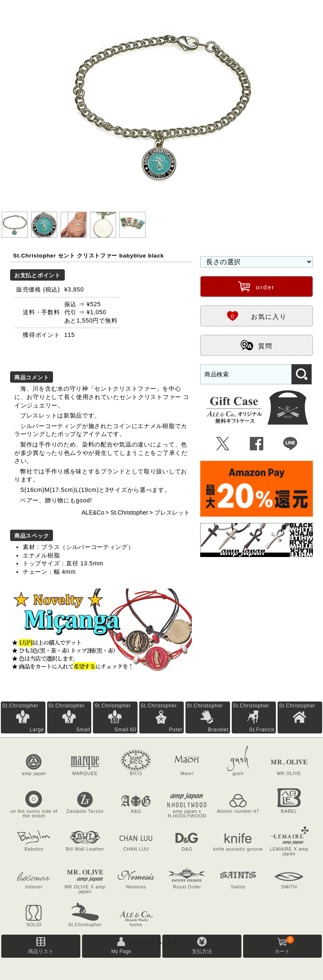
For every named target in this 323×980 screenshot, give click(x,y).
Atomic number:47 (238, 811)
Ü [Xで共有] (223, 444)
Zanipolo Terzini (85, 811)
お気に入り (257, 315)
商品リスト (41, 951)
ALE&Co (93, 512)
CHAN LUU (136, 849)
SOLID (34, 925)
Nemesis (136, 887)
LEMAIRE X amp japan (289, 851)
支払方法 (202, 951)
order (256, 286)
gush (238, 773)
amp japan (34, 773)
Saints (238, 887)
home (136, 925)
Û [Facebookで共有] (257, 444)
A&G (136, 811)
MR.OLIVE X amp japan (85, 889)
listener (34, 887)
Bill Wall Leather (85, 849)
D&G (187, 849)
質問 (257, 345)
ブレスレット (172, 512)
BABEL (289, 811)
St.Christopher (129, 512)
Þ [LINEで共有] (290, 444)
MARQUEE (85, 773)
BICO (136, 773)
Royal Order (187, 887)
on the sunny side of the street (34, 813)
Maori (187, 773)
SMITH (289, 887)
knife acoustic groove (238, 849)
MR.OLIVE (289, 773)
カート (284, 945)
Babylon (34, 849)
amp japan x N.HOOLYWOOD (187, 813)
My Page (121, 951)
